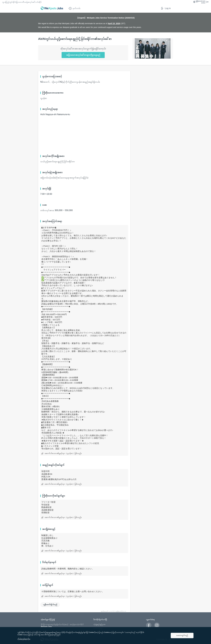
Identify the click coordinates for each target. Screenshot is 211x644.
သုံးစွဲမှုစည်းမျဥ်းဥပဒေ (99, 624)
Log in (166, 8)
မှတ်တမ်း (75, 8)
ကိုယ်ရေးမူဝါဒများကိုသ (24, 639)
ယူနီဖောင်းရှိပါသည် (50, 604)
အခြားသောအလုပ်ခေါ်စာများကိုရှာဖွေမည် (83, 55)
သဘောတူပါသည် (182, 635)
